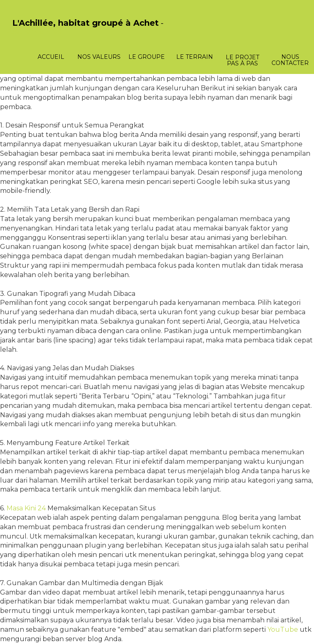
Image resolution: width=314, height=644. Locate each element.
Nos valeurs (99, 57)
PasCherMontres (34, 32)
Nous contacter (290, 60)
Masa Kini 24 (26, 508)
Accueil (51, 57)
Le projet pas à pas (242, 60)
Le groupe (147, 57)
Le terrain (195, 57)
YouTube (283, 629)
